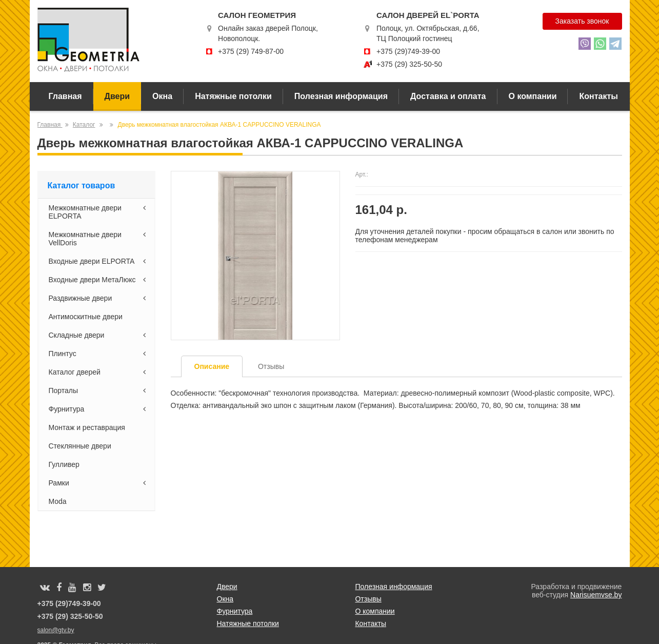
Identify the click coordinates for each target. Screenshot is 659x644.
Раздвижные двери (99, 298)
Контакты (598, 96)
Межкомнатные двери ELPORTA (99, 212)
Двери (117, 96)
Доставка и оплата (448, 96)
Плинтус (99, 354)
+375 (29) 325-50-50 (409, 64)
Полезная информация (341, 96)
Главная (65, 96)
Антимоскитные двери (86, 317)
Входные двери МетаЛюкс (99, 280)
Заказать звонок (582, 21)
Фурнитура (99, 409)
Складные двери (99, 335)
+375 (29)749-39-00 (408, 51)
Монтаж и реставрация (87, 427)
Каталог (84, 125)
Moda (58, 501)
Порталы (99, 391)
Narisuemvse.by (596, 595)
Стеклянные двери (80, 446)
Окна (162, 96)
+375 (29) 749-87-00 (251, 51)
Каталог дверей (99, 372)
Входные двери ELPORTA (99, 261)
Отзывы (368, 599)
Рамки (99, 483)
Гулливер (64, 464)
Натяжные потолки (233, 96)
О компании (533, 96)
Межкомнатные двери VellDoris (99, 239)
